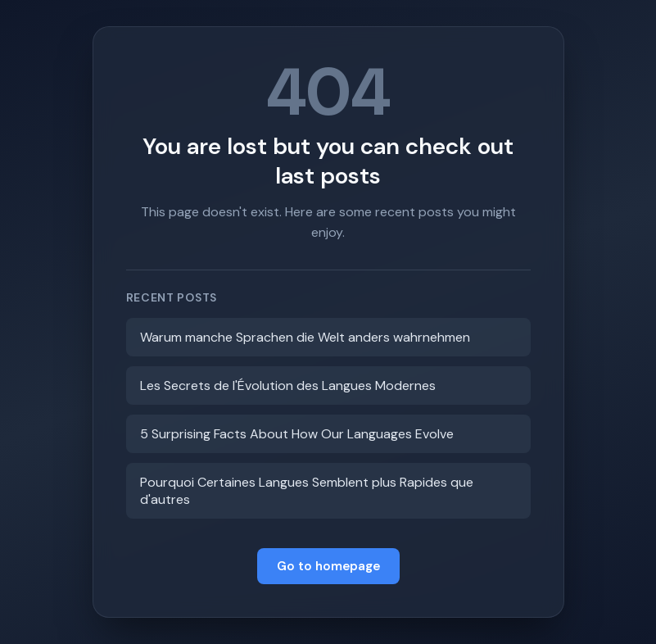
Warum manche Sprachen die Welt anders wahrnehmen (305, 337)
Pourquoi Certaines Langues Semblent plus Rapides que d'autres (307, 491)
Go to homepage (328, 566)
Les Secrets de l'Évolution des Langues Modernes (288, 385)
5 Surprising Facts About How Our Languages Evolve (297, 434)
